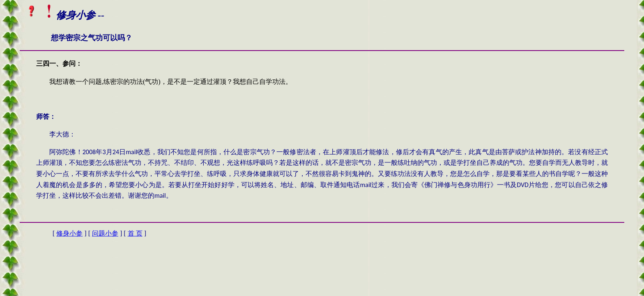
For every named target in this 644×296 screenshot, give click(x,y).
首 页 (135, 233)
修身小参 (69, 233)
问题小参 (105, 233)
